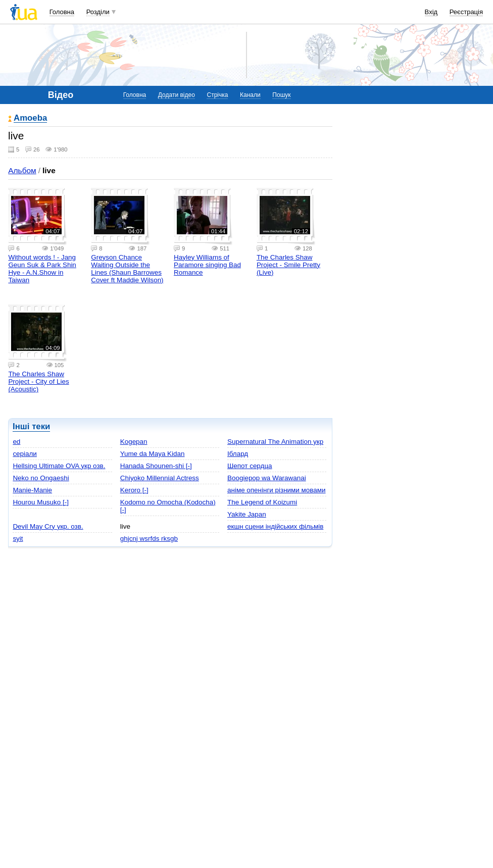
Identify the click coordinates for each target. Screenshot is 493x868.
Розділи (98, 12)
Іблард (238, 454)
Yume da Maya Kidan (153, 454)
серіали (24, 454)
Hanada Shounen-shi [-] (156, 466)
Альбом (22, 170)
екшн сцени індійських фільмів (275, 526)
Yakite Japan (247, 514)
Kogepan (134, 442)
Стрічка (217, 95)
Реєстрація (466, 12)
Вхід (431, 12)
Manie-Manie (32, 490)
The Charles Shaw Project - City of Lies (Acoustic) (38, 381)
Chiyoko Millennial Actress (160, 478)
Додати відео (177, 95)
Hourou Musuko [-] (41, 502)
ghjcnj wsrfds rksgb (149, 539)
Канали (250, 95)
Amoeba (30, 118)
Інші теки (31, 426)
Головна (62, 12)
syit (18, 539)
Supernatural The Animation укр (275, 442)
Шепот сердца (250, 466)
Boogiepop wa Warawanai (267, 478)
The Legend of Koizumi (262, 502)
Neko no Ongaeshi (41, 478)
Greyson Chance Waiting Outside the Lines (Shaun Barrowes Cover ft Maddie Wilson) (127, 269)
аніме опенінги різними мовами (276, 490)
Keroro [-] (134, 490)
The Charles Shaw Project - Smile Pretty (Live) (288, 265)
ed (16, 442)
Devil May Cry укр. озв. (48, 526)
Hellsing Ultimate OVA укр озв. (59, 466)
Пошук (281, 95)
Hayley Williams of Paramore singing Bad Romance (207, 265)
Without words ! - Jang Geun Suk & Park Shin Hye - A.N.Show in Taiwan (42, 269)
